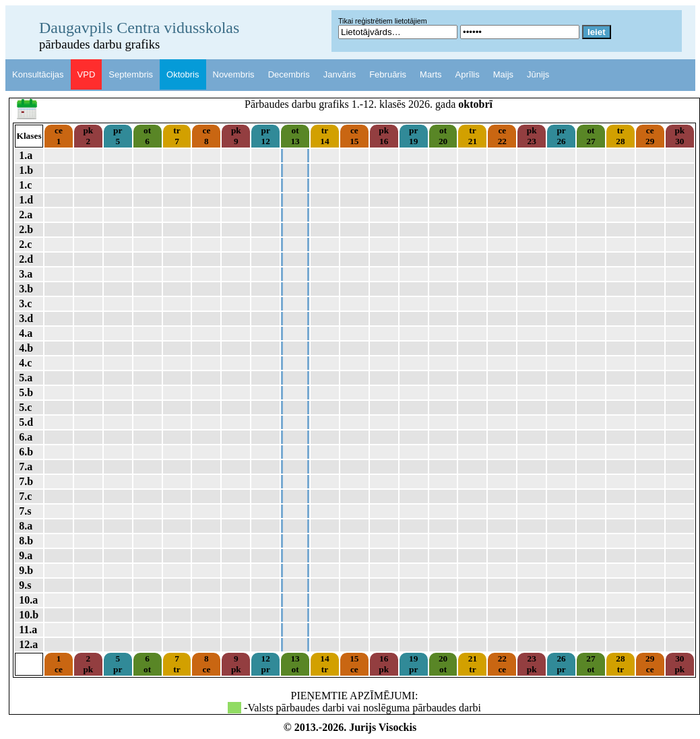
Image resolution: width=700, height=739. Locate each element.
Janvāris (340, 74)
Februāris (388, 74)
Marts (431, 74)
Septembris (131, 74)
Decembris (289, 74)
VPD (87, 74)
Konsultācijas (38, 74)
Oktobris (183, 74)
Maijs (503, 74)
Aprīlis (468, 74)
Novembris (234, 74)
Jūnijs (538, 74)
